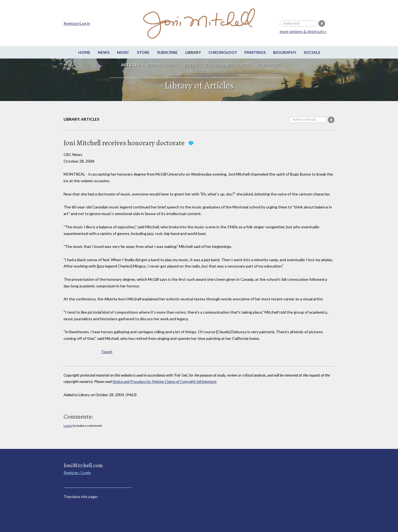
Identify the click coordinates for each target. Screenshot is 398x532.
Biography (285, 52)
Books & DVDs (161, 65)
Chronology (223, 52)
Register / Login (77, 473)
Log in (68, 426)
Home (84, 52)
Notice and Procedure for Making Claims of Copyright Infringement (164, 381)
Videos (191, 65)
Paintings (255, 52)
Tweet (107, 352)
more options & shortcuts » (303, 31)
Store (143, 52)
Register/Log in (77, 23)
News (104, 52)
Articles (130, 65)
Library (193, 52)
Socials (312, 52)
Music (123, 52)
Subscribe (167, 52)
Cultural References (227, 65)
